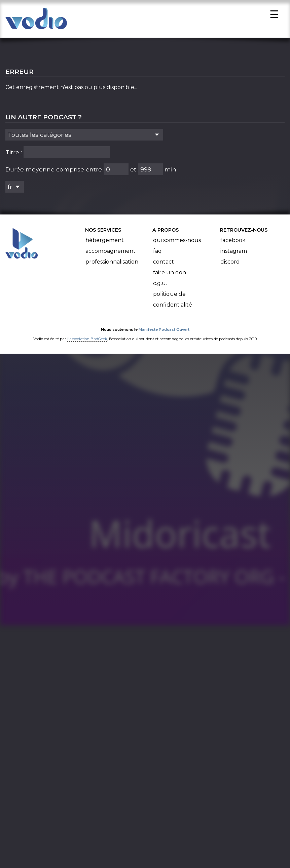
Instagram (234, 255)
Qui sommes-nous (177, 245)
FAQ (157, 255)
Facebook (233, 245)
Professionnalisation (112, 266)
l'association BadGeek (87, 343)
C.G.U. (160, 288)
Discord (230, 266)
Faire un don (170, 277)
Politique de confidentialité (173, 304)
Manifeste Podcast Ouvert (164, 334)
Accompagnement (111, 255)
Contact (164, 266)
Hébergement (105, 245)
